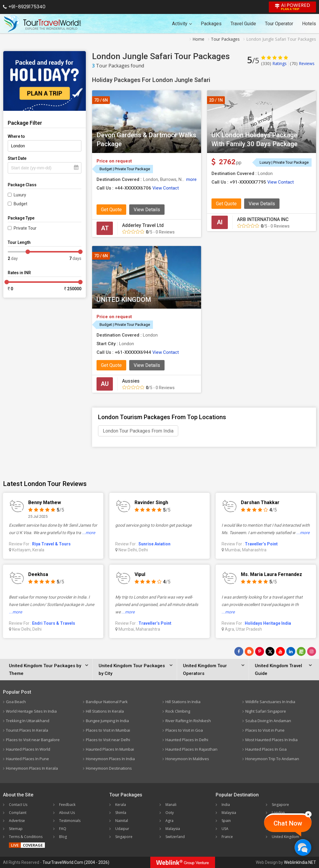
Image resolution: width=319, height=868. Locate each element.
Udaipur (122, 829)
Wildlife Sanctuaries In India (270, 702)
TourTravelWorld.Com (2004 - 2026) (76, 862)
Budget (20, 204)
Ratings (274, 63)
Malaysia (173, 829)
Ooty (170, 813)
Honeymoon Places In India (110, 759)
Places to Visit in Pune (265, 730)
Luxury (20, 195)
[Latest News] (249, 651)
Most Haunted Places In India (271, 740)
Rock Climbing (178, 711)
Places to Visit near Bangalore (33, 740)
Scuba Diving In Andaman (268, 721)
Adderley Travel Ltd (143, 225)
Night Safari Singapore (266, 711)
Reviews (302, 63)
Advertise (17, 821)
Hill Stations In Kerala (105, 711)
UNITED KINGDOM (124, 300)
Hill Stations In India (183, 702)
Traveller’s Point (261, 544)
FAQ (63, 829)
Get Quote (111, 210)
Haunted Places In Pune (27, 759)
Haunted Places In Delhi (187, 740)
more (191, 179)
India (226, 805)
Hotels (309, 24)
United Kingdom (285, 837)
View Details (147, 210)
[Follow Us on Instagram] (312, 651)
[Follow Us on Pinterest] (260, 651)
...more (89, 533)
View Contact (166, 188)
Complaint (18, 813)
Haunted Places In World (28, 749)
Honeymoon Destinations (109, 768)
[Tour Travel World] (42, 24)
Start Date (17, 158)
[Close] (308, 814)
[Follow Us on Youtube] (280, 651)
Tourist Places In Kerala (27, 730)
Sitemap (16, 829)
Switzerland (175, 837)
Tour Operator (279, 24)
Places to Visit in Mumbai (108, 730)
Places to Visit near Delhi (108, 740)
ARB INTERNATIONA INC (263, 219)
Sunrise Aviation (154, 544)
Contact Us (18, 805)
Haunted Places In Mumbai (110, 749)
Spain (226, 821)
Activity (182, 24)
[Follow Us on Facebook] (239, 651)
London (278, 813)
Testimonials (70, 821)
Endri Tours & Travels (54, 623)
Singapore (124, 837)
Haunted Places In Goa (266, 749)
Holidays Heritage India (268, 623)
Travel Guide (243, 24)
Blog (63, 837)
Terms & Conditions (26, 837)
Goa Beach (16, 702)
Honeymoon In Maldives (187, 759)
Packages (211, 24)
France (227, 837)
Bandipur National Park (107, 702)
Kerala (121, 805)
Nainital (122, 821)
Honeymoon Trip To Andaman (272, 759)
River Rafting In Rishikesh (188, 721)
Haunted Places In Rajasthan (191, 749)
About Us (67, 813)
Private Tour (25, 228)
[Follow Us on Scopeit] (301, 651)
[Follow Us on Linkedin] (291, 651)
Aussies (131, 381)
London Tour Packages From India (138, 431)
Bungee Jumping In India (107, 721)
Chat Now (288, 823)
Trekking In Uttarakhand (28, 721)
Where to (16, 136)
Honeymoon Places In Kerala (32, 768)
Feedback (67, 805)
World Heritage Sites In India (31, 711)
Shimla (121, 813)
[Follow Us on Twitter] (270, 651)
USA (225, 829)
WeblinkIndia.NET (300, 862)
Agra (169, 821)
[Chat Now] (303, 847)
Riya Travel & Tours (51, 544)
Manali (171, 805)
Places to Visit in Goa (184, 730)
